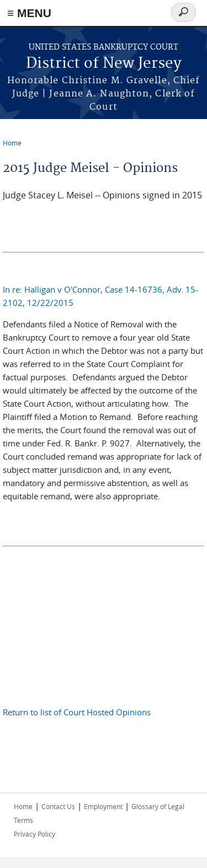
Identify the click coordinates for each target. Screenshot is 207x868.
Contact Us (58, 806)
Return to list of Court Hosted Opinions (77, 712)
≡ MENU (29, 13)
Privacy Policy (34, 834)
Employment (103, 806)
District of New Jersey (104, 64)
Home (12, 143)
